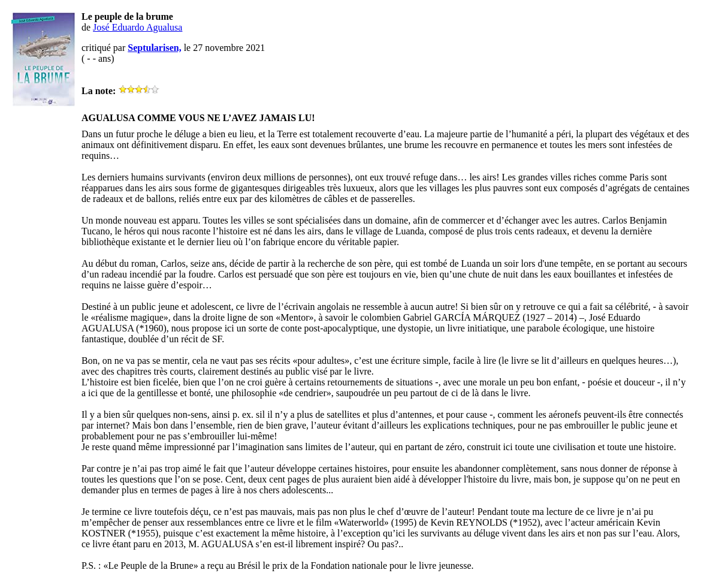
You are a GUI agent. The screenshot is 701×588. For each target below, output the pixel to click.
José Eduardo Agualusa (138, 27)
